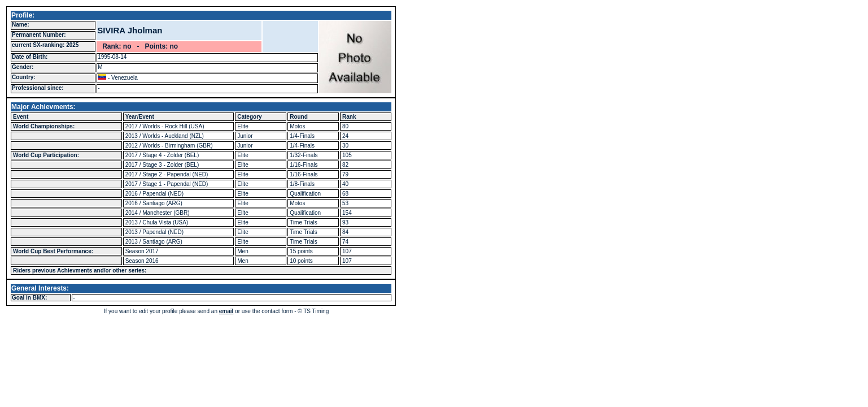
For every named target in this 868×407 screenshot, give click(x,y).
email (226, 311)
